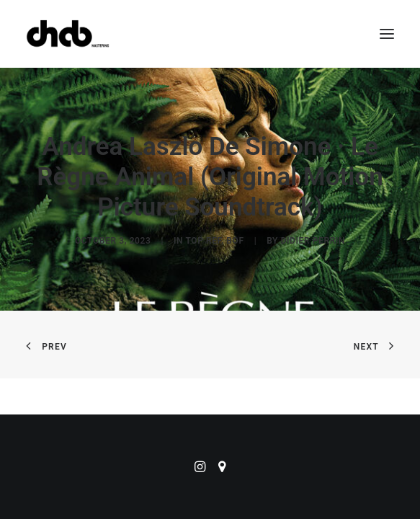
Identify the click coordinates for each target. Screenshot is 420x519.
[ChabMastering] (68, 34)
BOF (235, 241)
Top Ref (203, 241)
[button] (387, 34)
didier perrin (313, 241)
